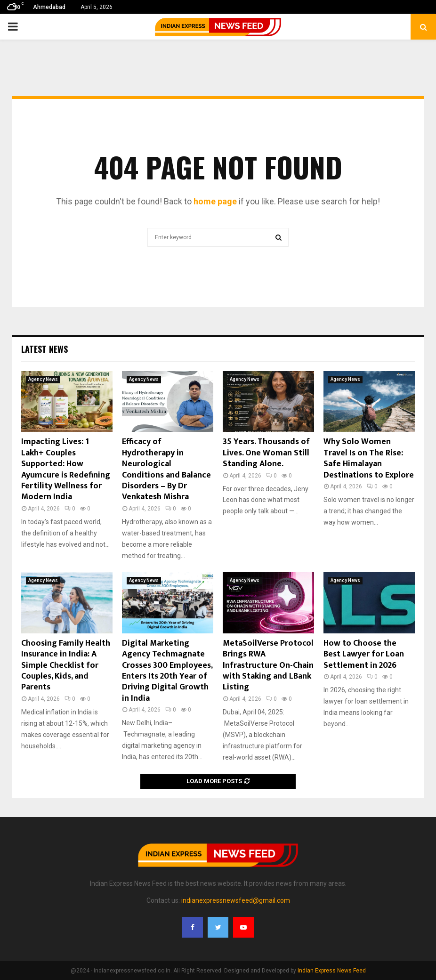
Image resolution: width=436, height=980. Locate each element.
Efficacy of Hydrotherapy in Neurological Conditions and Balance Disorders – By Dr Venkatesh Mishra (166, 469)
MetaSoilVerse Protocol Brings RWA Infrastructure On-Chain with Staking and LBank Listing (268, 665)
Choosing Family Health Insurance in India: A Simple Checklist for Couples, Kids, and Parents (66, 665)
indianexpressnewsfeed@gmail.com (236, 900)
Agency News (43, 379)
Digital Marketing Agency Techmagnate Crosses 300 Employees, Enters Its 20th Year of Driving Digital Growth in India (167, 671)
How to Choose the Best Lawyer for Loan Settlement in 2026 (364, 654)
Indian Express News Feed (332, 971)
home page (215, 201)
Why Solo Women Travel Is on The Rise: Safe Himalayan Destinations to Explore (369, 458)
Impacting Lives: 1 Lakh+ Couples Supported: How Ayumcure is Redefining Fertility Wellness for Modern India (66, 469)
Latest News (44, 349)
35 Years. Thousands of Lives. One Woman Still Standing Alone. (266, 453)
